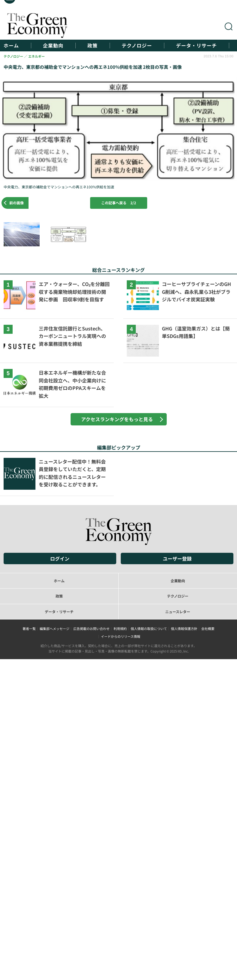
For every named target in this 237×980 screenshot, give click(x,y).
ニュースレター (178, 612)
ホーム (11, 46)
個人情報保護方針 (184, 628)
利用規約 (120, 628)
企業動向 (53, 46)
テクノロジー (137, 46)
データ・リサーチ (196, 46)
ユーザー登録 (177, 558)
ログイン (60, 558)
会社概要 (208, 628)
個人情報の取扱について (149, 628)
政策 (93, 46)
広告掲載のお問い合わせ (91, 628)
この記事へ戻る (119, 203)
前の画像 (17, 203)
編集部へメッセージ (55, 628)
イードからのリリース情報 (121, 636)
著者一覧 (29, 628)
